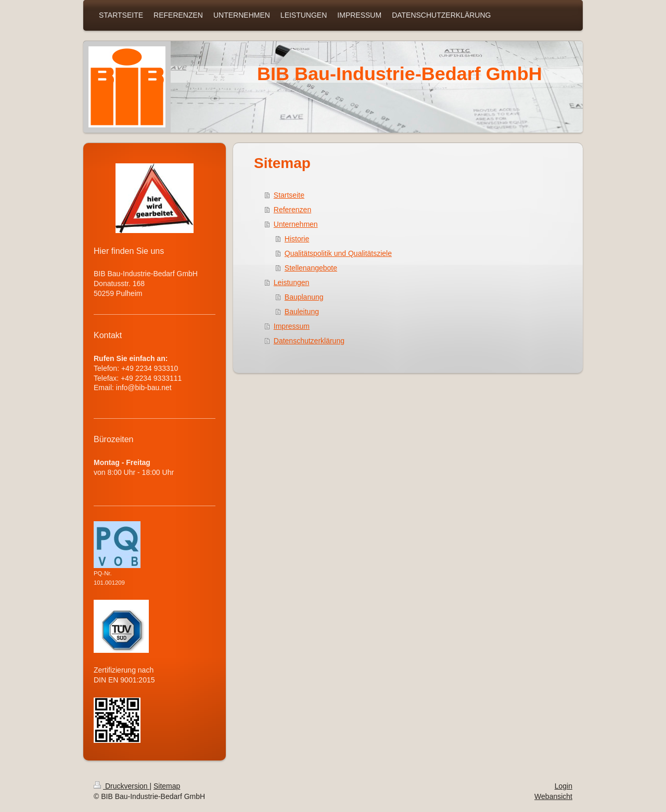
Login (563, 786)
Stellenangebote (311, 268)
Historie (297, 239)
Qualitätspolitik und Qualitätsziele (338, 253)
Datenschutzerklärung (309, 341)
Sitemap (167, 786)
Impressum (292, 326)
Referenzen (292, 210)
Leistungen (292, 282)
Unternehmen (296, 224)
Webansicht (553, 796)
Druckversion (121, 786)
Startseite (289, 195)
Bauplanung (304, 297)
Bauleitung (302, 312)
